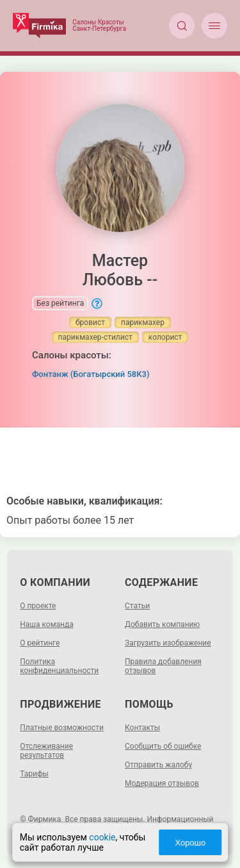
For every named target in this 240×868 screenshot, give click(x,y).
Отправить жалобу (158, 765)
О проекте (38, 606)
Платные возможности (62, 728)
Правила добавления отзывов (163, 666)
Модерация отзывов (162, 783)
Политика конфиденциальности (59, 666)
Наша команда (47, 624)
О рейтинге (40, 643)
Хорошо (190, 843)
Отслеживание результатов (46, 751)
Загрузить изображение (168, 643)
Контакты (142, 728)
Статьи (137, 606)
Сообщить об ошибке (163, 746)
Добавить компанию (162, 624)
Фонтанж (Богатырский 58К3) (91, 374)
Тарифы (34, 774)
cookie (102, 837)
